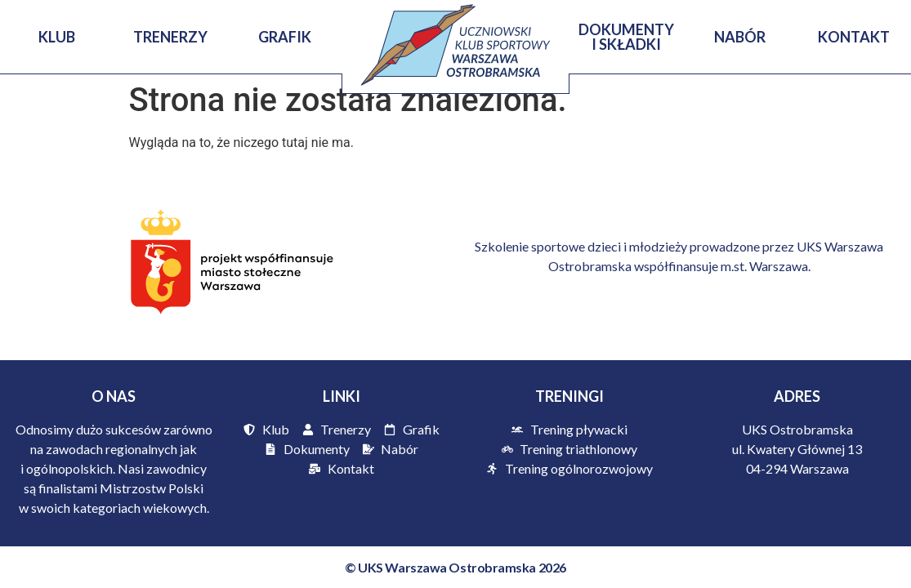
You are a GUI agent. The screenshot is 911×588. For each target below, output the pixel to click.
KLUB (57, 37)
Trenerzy (171, 37)
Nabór (740, 37)
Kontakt (854, 37)
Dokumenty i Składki (626, 37)
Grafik (285, 37)
